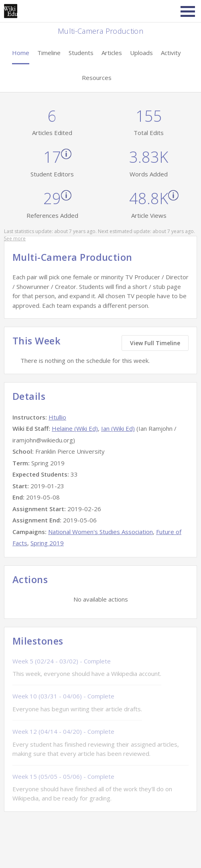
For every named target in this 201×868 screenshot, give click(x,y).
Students (81, 53)
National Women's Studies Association (100, 532)
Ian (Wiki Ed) (118, 428)
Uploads (141, 53)
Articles (112, 53)
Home (21, 53)
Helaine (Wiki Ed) (75, 428)
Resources (97, 78)
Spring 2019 (47, 543)
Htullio (57, 417)
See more (15, 238)
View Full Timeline (155, 343)
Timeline (49, 53)
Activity (171, 53)
